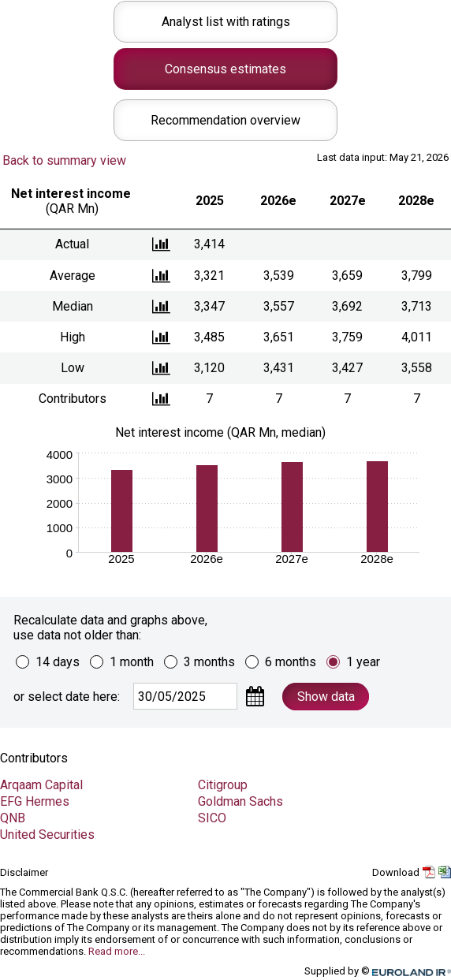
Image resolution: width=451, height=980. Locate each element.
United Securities (47, 835)
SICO (212, 818)
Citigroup (223, 785)
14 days (58, 662)
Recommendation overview (225, 120)
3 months (209, 662)
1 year (363, 662)
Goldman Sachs (240, 801)
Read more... (117, 951)
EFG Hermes (35, 801)
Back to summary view (64, 160)
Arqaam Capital (41, 785)
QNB (13, 818)
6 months (291, 662)
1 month (132, 662)
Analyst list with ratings (226, 22)
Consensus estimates (225, 69)
